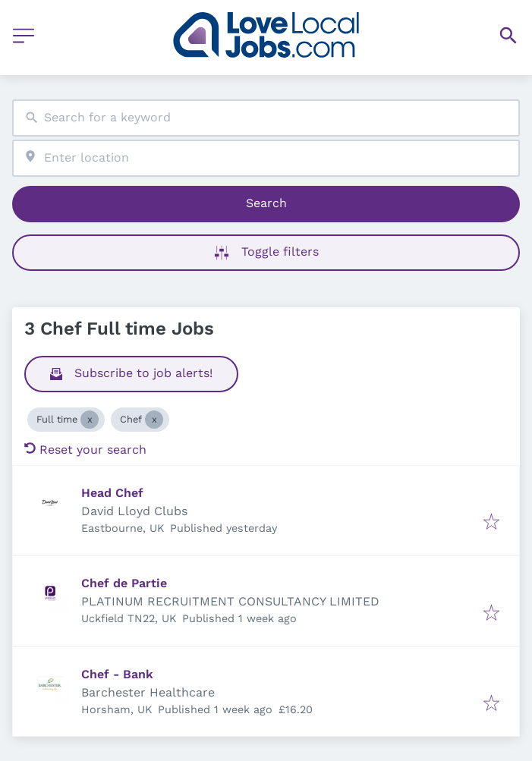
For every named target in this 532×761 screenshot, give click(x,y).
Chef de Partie (124, 583)
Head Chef (112, 493)
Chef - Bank (117, 674)
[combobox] (266, 118)
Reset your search (85, 450)
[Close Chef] (154, 420)
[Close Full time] (90, 420)
